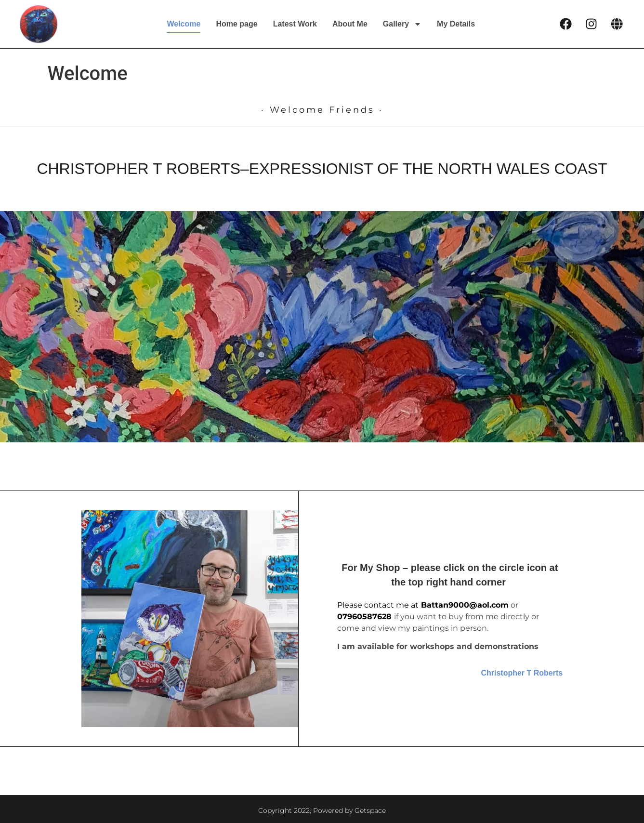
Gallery (402, 24)
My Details (456, 24)
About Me (350, 24)
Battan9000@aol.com (465, 605)
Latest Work (295, 24)
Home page (237, 24)
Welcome (184, 24)
